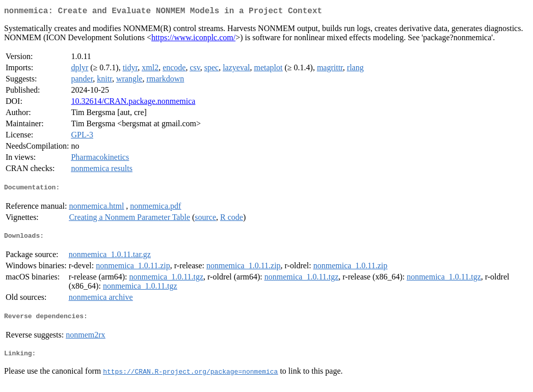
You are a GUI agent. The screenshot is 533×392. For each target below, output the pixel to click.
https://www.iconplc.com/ (193, 39)
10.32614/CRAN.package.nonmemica (133, 103)
